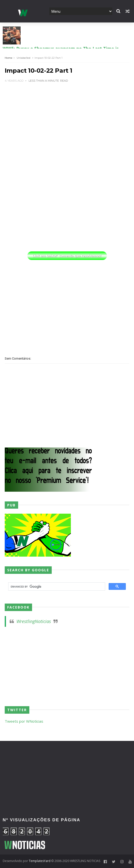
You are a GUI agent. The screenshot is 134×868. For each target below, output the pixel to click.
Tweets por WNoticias (24, 721)
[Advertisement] (67, 125)
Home (9, 58)
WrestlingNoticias (34, 621)
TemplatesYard (40, 861)
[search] (56, 587)
